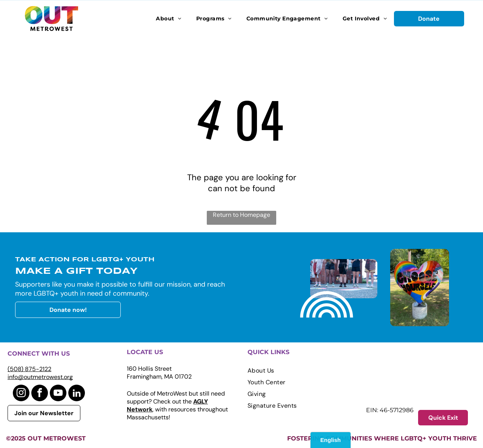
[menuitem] (169, 18)
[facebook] (40, 394)
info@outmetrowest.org (40, 377)
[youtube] (58, 394)
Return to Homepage (241, 215)
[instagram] (21, 394)
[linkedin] (77, 394)
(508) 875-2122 (29, 369)
